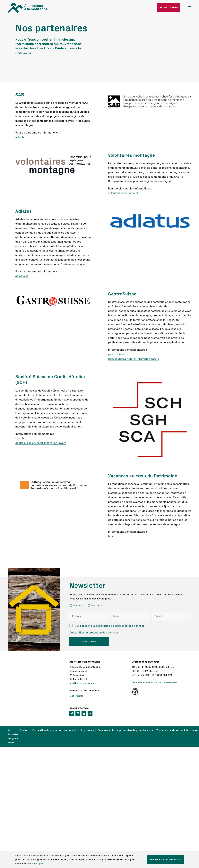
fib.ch (112, 538)
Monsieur (97, 605)
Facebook (72, 714)
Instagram (78, 714)
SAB (20, 95)
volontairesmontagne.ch (123, 195)
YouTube (84, 714)
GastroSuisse (122, 295)
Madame (78, 605)
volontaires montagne (131, 157)
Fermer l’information (165, 860)
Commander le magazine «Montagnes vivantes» (125, 730)
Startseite (38, 8)
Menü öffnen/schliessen (190, 8)
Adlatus (24, 213)
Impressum (88, 730)
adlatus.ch (22, 277)
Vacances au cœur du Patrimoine (143, 477)
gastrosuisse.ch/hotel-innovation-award (134, 360)
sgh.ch (20, 440)
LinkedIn (90, 714)
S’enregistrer (77, 696)
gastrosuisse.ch (118, 356)
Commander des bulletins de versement (155, 683)
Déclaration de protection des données (94, 633)
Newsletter (87, 586)
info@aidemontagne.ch (83, 683)
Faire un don (169, 8)
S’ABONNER (89, 642)
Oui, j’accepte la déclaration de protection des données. (110, 626)
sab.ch (20, 137)
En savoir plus (36, 864)
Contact (24, 730)
